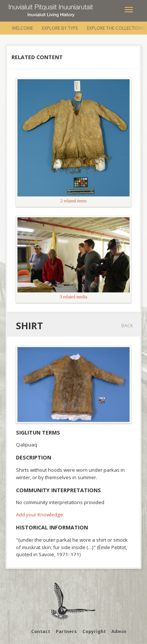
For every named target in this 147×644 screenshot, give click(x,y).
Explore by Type (60, 28)
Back (127, 326)
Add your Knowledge (40, 515)
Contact (41, 632)
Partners (66, 632)
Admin (119, 632)
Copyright (94, 632)
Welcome (22, 28)
